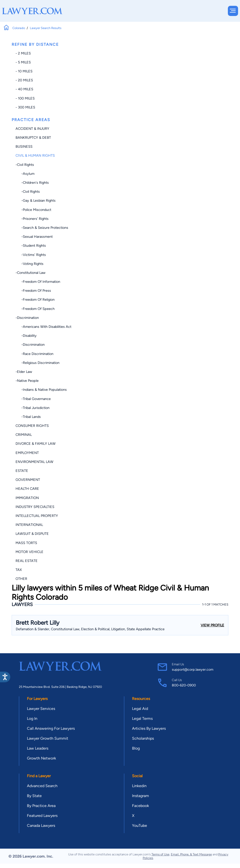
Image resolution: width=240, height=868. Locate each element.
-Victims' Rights (31, 255)
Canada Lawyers (41, 826)
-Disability (26, 336)
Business (24, 146)
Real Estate (27, 561)
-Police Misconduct (33, 210)
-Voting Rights (29, 264)
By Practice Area (41, 806)
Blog (136, 748)
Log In (32, 718)
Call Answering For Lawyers (51, 728)
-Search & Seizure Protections (42, 228)
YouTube (140, 826)
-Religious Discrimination (37, 363)
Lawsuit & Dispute (32, 534)
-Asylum (25, 174)
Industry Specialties (35, 507)
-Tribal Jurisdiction (33, 408)
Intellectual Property (37, 516)
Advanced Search (42, 786)
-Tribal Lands (28, 417)
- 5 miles (23, 62)
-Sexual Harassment (34, 237)
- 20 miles (24, 80)
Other (21, 579)
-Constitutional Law (30, 273)
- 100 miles (25, 98)
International (29, 525)
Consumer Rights (32, 426)
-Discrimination (27, 318)
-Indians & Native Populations (41, 390)
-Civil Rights (25, 165)
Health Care (27, 489)
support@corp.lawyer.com (193, 669)
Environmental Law (34, 462)
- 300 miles (25, 107)
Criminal (24, 435)
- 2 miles (23, 53)
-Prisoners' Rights (32, 219)
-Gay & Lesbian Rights (36, 200)
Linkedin (139, 786)
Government (28, 480)
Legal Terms (142, 718)
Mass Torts (26, 543)
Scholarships (143, 738)
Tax (19, 570)
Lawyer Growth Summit (48, 738)
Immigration (27, 498)
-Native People (27, 381)
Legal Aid (140, 709)
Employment (27, 453)
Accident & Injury (32, 129)
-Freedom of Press (33, 291)
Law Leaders (38, 748)
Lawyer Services (41, 709)
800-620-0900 (184, 685)
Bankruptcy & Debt (33, 138)
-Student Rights (31, 246)
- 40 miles (24, 89)
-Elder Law (24, 372)
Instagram (141, 796)
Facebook (141, 806)
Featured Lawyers (42, 816)
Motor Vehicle (29, 552)
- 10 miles (24, 71)
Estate (22, 471)
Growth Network (41, 758)
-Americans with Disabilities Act (43, 327)
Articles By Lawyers (149, 728)
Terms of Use (160, 854)
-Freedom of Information (38, 282)
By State (34, 796)
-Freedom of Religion (35, 300)
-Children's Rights (32, 183)
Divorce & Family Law (36, 444)
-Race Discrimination (34, 354)
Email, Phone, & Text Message (191, 854)
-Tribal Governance (33, 399)
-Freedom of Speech (35, 309)
